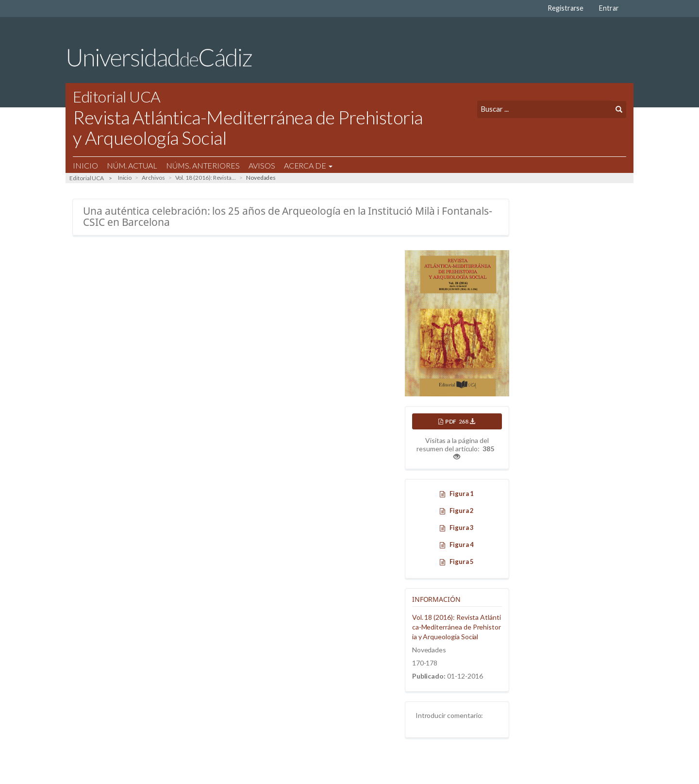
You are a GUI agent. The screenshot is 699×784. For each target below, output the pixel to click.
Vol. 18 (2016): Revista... (206, 178)
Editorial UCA (87, 178)
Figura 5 (462, 562)
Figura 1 (462, 494)
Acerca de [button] (308, 165)
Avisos (262, 165)
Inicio (85, 165)
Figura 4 (462, 545)
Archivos (153, 178)
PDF (460, 421)
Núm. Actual (132, 165)
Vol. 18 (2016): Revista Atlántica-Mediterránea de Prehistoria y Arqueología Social (457, 627)
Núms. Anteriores (203, 165)
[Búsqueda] (544, 109)
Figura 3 (462, 528)
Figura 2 (462, 511)
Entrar (609, 8)
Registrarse (566, 8)
